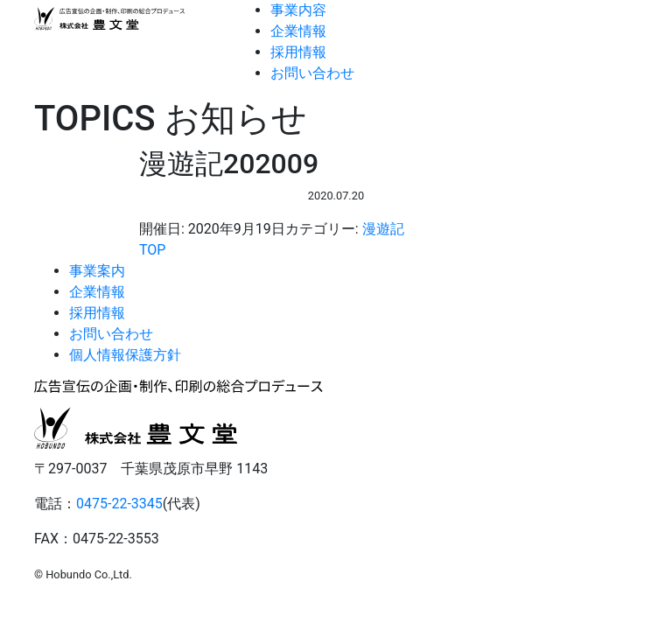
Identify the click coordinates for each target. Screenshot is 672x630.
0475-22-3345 (119, 504)
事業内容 (298, 10)
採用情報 (298, 52)
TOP (152, 250)
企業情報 (298, 31)
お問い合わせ (312, 73)
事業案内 (97, 271)
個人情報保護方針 (125, 355)
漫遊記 (383, 229)
